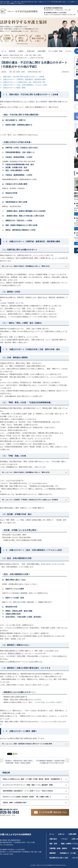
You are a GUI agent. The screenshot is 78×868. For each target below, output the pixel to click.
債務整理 (53, 853)
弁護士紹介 (31, 51)
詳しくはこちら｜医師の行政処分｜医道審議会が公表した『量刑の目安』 (26, 266)
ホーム (4, 51)
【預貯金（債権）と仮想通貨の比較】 (15, 803)
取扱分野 (12, 51)
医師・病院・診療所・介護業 (33, 55)
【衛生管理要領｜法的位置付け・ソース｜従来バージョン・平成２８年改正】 (28, 791)
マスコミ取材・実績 (55, 51)
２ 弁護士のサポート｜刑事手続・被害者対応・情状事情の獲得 (23, 79)
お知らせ (61, 834)
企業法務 (5, 55)
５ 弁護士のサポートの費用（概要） (13, 88)
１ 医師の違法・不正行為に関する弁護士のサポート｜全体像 (22, 77)
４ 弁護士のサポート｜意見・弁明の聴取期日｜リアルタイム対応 (24, 85)
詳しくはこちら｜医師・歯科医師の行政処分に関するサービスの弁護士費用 (27, 744)
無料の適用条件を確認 (22, 44)
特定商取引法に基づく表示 (59, 858)
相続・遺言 (53, 844)
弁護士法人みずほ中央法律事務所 (16, 834)
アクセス (68, 51)
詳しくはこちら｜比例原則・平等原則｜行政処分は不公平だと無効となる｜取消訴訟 (30, 500)
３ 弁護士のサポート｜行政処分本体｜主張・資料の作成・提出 (23, 82)
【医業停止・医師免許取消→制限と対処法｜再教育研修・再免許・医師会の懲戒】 (19, 762)
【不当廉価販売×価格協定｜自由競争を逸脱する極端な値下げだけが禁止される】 (50, 762)
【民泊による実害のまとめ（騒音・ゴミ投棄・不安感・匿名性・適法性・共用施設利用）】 (32, 779)
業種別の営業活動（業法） (17, 55)
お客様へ (21, 51)
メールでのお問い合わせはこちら (53, 812)
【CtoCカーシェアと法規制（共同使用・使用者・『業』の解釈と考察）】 (27, 797)
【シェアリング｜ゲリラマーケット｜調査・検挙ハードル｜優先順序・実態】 (28, 785)
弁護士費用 (41, 51)
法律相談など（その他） (68, 853)
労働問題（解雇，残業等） (59, 848)
